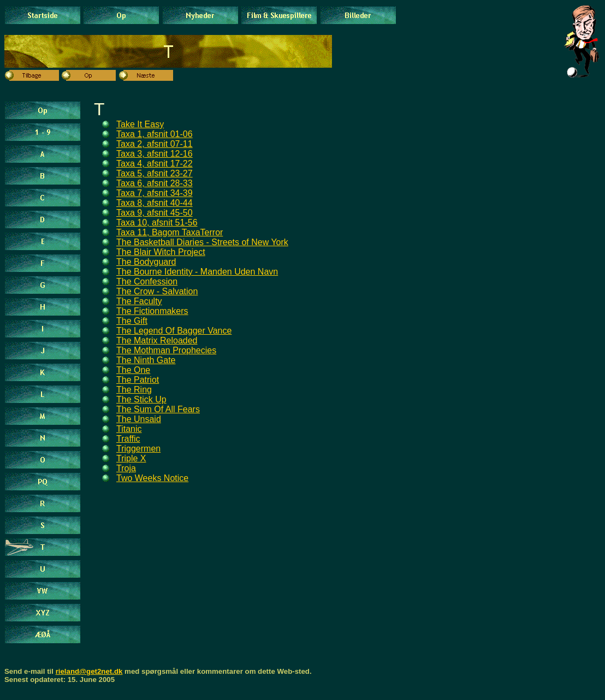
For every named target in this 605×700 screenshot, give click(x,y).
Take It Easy (140, 124)
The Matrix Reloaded (157, 340)
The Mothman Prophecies (166, 350)
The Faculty (139, 301)
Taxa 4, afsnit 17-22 (155, 164)
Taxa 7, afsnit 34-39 (155, 193)
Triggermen (138, 449)
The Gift (132, 321)
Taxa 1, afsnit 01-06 (155, 134)
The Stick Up (141, 399)
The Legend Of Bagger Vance (174, 331)
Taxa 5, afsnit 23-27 (155, 173)
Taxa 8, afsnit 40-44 (155, 203)
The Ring (134, 390)
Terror (212, 232)
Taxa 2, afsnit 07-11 (155, 144)
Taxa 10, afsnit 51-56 (157, 223)
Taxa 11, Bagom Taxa (158, 232)
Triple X (131, 458)
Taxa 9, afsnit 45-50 (155, 213)
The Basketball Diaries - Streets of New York (202, 242)
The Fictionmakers (152, 311)
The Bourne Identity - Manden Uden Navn (197, 272)
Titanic (129, 429)
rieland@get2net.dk (89, 671)
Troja (126, 468)
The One (133, 370)
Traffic (128, 439)
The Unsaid (139, 419)
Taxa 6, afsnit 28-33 (155, 183)
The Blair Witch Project (161, 252)
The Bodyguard (146, 262)
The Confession (147, 281)
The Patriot (138, 380)
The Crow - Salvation (157, 291)
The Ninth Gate (146, 360)
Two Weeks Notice (152, 478)
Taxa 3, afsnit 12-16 (155, 154)
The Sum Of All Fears (158, 409)
